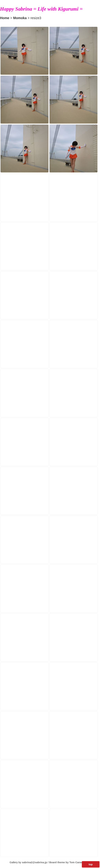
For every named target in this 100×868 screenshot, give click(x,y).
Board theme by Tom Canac (66, 862)
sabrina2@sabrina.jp (35, 862)
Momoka (20, 18)
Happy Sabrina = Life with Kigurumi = (41, 9)
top (91, 864)
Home (5, 18)
